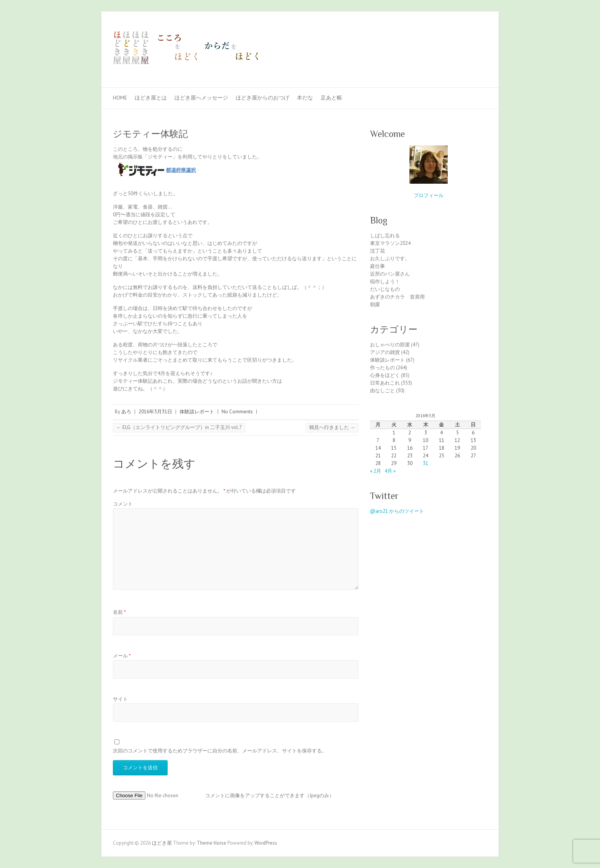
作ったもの (382, 368)
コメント (123, 504)
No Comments (237, 412)
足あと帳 (331, 98)
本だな (305, 98)
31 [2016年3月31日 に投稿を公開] (426, 463)
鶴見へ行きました (332, 427)
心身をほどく (385, 375)
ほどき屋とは (151, 98)
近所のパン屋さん (390, 274)
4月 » (390, 471)
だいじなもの (385, 289)
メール (122, 656)
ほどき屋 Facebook (468, 39)
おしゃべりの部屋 (390, 345)
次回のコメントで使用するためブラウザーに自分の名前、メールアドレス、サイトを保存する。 (220, 751)
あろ (126, 412)
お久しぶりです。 (390, 259)
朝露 (375, 304)
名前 (119, 612)
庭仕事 (377, 266)
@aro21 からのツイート (397, 511)
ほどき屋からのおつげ (262, 98)
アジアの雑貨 (385, 352)
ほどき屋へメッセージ (201, 98)
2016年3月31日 (155, 412)
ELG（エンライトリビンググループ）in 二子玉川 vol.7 (179, 427)
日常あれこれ (385, 383)
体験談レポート (197, 412)
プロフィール (429, 195)
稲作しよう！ (385, 281)
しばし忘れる (385, 236)
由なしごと (382, 391)
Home (120, 98)
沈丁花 (377, 251)
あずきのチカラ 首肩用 (397, 297)
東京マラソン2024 (390, 243)
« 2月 (376, 471)
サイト (120, 699)
